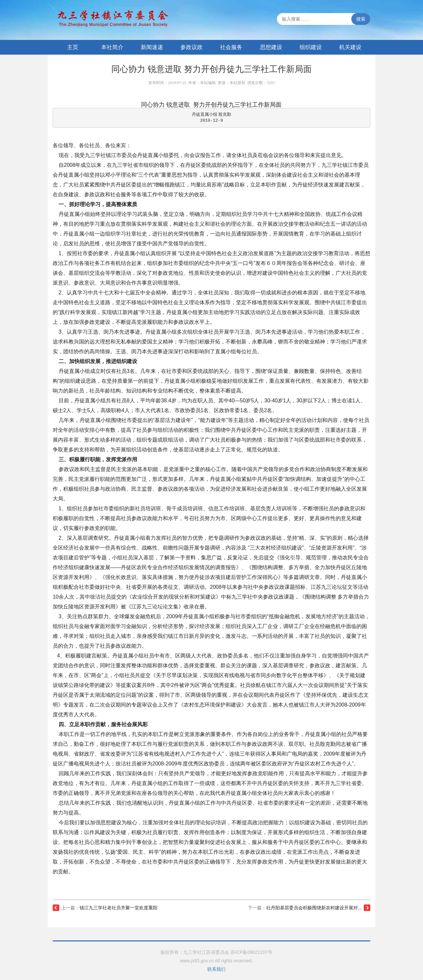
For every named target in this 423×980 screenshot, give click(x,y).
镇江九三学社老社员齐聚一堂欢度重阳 (119, 908)
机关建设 (350, 47)
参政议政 (192, 47)
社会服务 (231, 47)
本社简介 (112, 47)
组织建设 (311, 47)
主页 (73, 47)
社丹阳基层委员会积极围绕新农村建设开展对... (314, 908)
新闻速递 (152, 47)
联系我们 (216, 969)
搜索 (361, 19)
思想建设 (271, 47)
